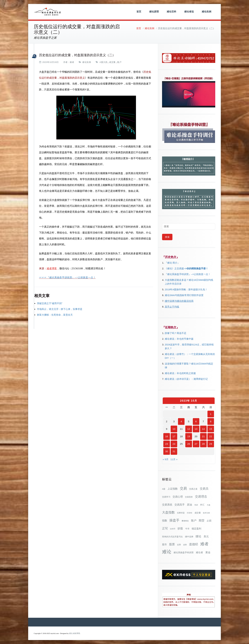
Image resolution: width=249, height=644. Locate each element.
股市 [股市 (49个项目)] (164, 545)
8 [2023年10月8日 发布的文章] (211, 421)
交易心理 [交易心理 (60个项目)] (178, 497)
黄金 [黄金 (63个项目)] (208, 552)
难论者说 (189, 12)
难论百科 (171, 12)
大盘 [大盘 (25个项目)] (209, 505)
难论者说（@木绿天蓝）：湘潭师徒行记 (186, 379)
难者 (72, 62)
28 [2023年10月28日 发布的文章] (203, 444)
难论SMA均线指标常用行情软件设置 (184, 295)
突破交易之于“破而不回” (50, 303)
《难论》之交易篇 (174, 268)
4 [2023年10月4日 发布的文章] (181, 421)
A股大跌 (103, 62)
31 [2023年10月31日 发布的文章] (174, 451)
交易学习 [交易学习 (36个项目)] (166, 497)
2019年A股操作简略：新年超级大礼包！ (186, 289)
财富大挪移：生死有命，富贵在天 (55, 315)
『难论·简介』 (172, 263)
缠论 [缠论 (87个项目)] (198, 536)
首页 (139, 12)
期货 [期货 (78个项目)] (202, 520)
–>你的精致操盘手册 (195, 268)
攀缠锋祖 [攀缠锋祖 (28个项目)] (185, 521)
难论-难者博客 (75, 633)
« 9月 (166, 459)
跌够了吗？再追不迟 (176, 333)
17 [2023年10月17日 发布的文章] (174, 436)
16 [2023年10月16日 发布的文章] (167, 436)
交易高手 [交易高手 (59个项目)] (180, 505)
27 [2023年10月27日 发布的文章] (196, 444)
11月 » (174, 459)
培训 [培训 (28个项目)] (196, 505)
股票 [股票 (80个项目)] (172, 544)
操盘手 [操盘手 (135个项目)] (174, 520)
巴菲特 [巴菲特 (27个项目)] (190, 513)
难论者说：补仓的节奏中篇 (179, 339)
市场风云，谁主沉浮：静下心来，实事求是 (60, 309)
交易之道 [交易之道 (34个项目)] (193, 489)
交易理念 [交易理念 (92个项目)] (201, 497)
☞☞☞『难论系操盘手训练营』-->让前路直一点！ (67, 278)
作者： (67, 62)
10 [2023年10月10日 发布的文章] (174, 429)
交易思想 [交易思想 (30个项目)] (189, 497)
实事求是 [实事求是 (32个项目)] (181, 513)
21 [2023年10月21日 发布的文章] (203, 436)
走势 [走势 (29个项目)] (179, 545)
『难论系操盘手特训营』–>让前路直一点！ (188, 274)
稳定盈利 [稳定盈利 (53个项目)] (196, 529)
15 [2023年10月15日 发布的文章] (211, 429)
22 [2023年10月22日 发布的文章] (211, 436)
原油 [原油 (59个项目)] (189, 505)
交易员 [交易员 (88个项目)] (204, 489)
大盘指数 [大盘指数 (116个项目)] (168, 512)
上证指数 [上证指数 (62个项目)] (173, 489)
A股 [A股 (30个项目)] (164, 489)
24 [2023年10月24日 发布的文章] (174, 444)
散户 (119, 62)
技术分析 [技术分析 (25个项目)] (206, 513)
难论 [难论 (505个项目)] (167, 552)
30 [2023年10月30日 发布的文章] (167, 451)
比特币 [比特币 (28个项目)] (173, 529)
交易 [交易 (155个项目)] (183, 488)
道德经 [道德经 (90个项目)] (194, 544)
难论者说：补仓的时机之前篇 (180, 373)
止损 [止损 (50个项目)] (209, 521)
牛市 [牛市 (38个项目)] (187, 529)
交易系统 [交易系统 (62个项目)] (167, 505)
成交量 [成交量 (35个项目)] (198, 513)
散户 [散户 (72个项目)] (194, 520)
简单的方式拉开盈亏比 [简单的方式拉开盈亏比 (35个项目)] (172, 537)
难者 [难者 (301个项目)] (204, 544)
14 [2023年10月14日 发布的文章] (203, 429)
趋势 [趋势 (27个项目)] (185, 545)
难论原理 (154, 12)
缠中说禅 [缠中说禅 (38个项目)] (189, 537)
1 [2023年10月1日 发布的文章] (211, 414)
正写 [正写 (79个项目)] (165, 528)
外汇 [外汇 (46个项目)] (202, 505)
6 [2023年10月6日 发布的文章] (196, 421)
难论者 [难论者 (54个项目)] (199, 552)
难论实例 (206, 12)
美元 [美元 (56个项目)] (206, 536)
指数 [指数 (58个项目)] (165, 521)
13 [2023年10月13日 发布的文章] (196, 429)
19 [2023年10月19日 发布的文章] (189, 436)
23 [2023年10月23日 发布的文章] (167, 444)
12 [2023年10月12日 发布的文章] (189, 429)
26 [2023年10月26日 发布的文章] (189, 444)
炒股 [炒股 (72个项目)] (180, 528)
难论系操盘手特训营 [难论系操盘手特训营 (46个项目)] (184, 552)
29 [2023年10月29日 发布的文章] (211, 444)
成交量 (112, 62)
